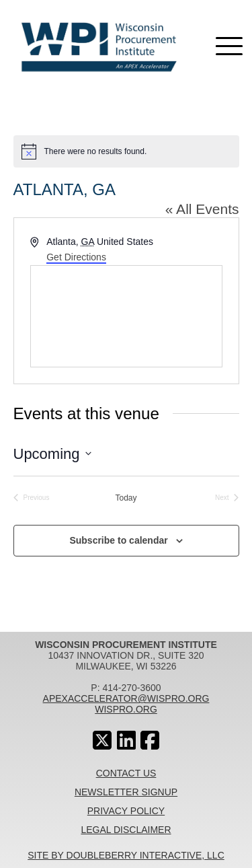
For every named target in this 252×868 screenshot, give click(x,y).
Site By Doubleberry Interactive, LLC (126, 855)
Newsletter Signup (126, 792)
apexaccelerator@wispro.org (126, 698)
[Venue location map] (126, 316)
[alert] (126, 151)
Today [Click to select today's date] (126, 498)
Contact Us (126, 773)
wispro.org (126, 709)
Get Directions (76, 257)
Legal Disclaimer (126, 830)
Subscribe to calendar (118, 540)
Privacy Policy (126, 811)
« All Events (202, 209)
